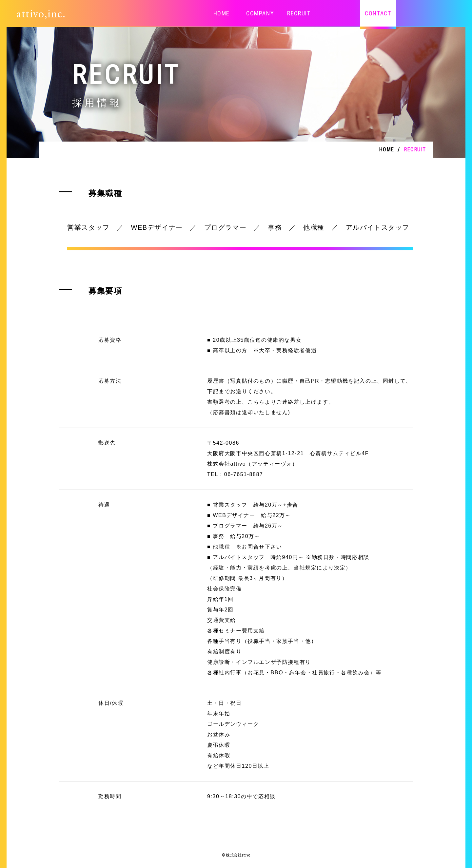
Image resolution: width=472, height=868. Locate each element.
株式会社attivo (238, 855)
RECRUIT (299, 13)
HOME (222, 13)
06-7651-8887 (244, 474)
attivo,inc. (41, 13)
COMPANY (260, 13)
